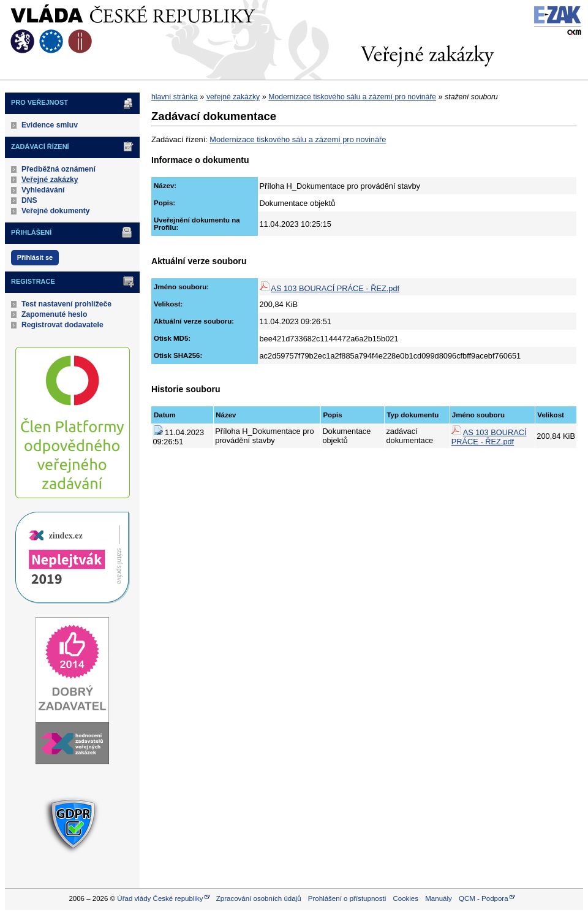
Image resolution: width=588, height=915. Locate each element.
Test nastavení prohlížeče (66, 304)
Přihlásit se (35, 257)
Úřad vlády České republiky (160, 898)
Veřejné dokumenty (55, 211)
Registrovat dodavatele (62, 325)
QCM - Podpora (484, 898)
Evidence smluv (50, 125)
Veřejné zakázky (50, 180)
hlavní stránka (175, 97)
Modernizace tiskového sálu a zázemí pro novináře (352, 97)
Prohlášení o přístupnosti (347, 898)
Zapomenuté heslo (54, 314)
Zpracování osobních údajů (259, 898)
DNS (29, 200)
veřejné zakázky (233, 97)
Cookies (405, 898)
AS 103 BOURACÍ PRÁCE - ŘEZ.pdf (335, 288)
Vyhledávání (43, 190)
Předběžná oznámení (58, 169)
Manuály (439, 898)
